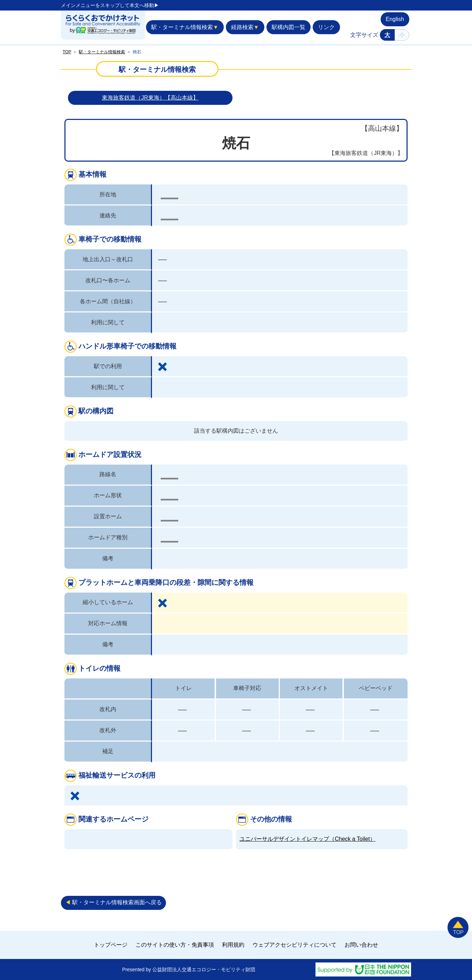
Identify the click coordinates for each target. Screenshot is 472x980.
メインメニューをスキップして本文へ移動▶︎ (110, 5)
